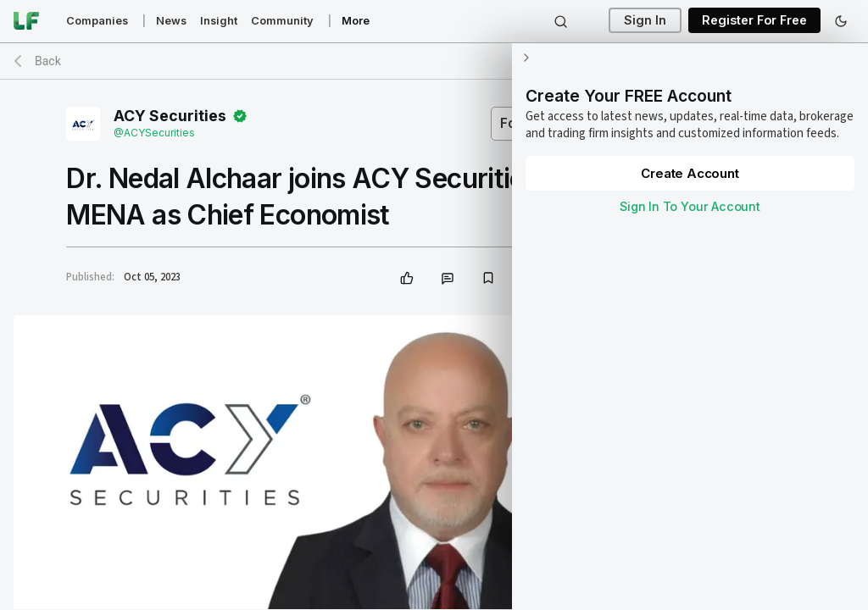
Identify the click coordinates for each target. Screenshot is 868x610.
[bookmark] (488, 278)
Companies (97, 21)
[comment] (448, 278)
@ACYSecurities (154, 133)
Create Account (690, 173)
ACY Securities (170, 116)
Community (282, 21)
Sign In (645, 21)
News (171, 21)
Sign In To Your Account (690, 206)
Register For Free (754, 21)
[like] (407, 278)
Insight (219, 21)
